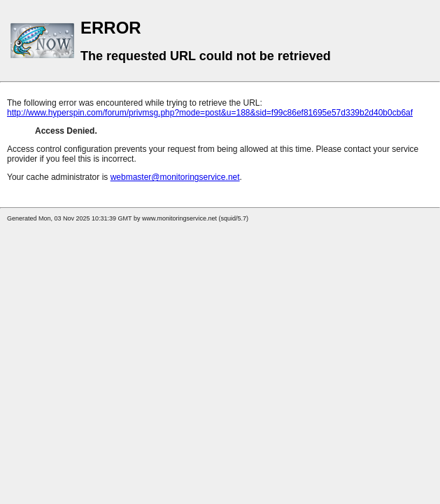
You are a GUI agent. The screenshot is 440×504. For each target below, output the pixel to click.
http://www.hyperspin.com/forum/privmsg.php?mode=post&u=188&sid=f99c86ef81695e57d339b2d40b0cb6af (210, 113)
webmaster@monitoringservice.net (175, 177)
